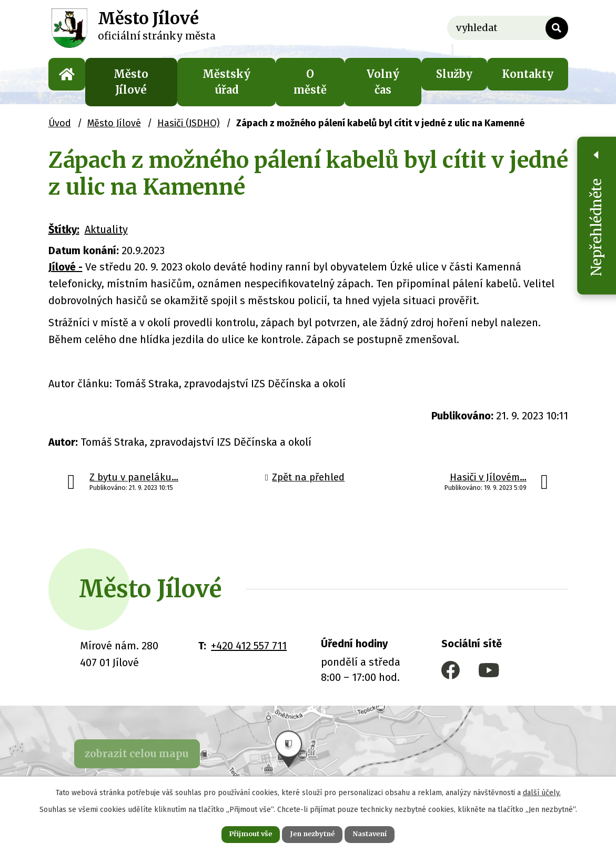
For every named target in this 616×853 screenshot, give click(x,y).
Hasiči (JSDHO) (189, 123)
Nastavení (382, 833)
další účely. (542, 790)
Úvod (67, 74)
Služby (454, 74)
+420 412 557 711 (249, 646)
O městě (310, 82)
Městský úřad (226, 82)
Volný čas (383, 82)
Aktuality (106, 229)
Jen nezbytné (313, 833)
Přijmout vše (239, 833)
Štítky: (64, 229)
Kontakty (528, 74)
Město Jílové (131, 82)
